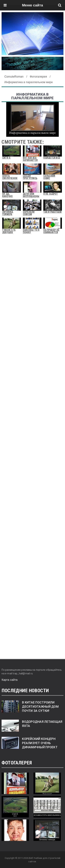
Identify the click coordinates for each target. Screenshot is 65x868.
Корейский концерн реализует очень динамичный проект (40, 743)
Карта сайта (10, 680)
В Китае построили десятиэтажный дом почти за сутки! (40, 707)
